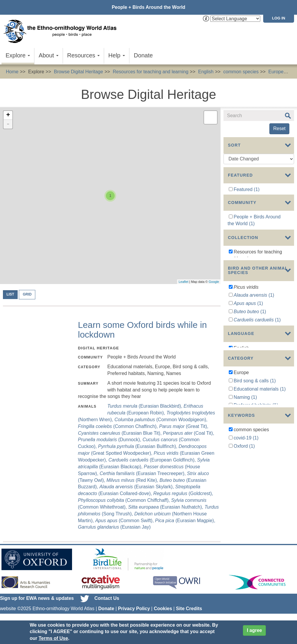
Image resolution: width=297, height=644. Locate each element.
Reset (279, 128)
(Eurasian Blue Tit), (120, 433)
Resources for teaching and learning (151, 72)
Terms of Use (53, 638)
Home (12, 72)
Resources (83, 55)
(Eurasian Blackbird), (145, 406)
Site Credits (189, 609)
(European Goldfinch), (153, 460)
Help (117, 55)
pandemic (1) (247, 527)
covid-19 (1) (246, 510)
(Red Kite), (133, 480)
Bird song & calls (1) (255, 441)
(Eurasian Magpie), (185, 521)
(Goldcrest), (183, 493)
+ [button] (8, 115)
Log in (279, 18)
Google (214, 282)
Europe (276, 72)
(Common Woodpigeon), (161, 420)
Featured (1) (247, 189)
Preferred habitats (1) (256, 465)
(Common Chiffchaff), (125, 500)
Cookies (163, 609)
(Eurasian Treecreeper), (143, 473)
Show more (235, 367)
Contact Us (107, 598)
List (10, 294)
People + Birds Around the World (148, 7)
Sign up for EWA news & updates (37, 598)
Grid (27, 294)
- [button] (8, 124)
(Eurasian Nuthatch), (166, 507)
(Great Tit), (184, 426)
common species (241, 72)
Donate (143, 55)
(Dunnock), (110, 440)
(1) (254, 325)
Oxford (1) (244, 518)
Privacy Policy (134, 609)
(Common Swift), (125, 521)
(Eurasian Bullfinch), (138, 446)
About (49, 55)
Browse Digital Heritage (78, 72)
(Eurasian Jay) (114, 527)
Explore (18, 55)
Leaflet (183, 282)
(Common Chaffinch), (119, 426)
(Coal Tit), (188, 433)
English (206, 72)
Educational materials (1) (260, 449)
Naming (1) (245, 457)
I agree (254, 630)
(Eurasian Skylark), (137, 487)
